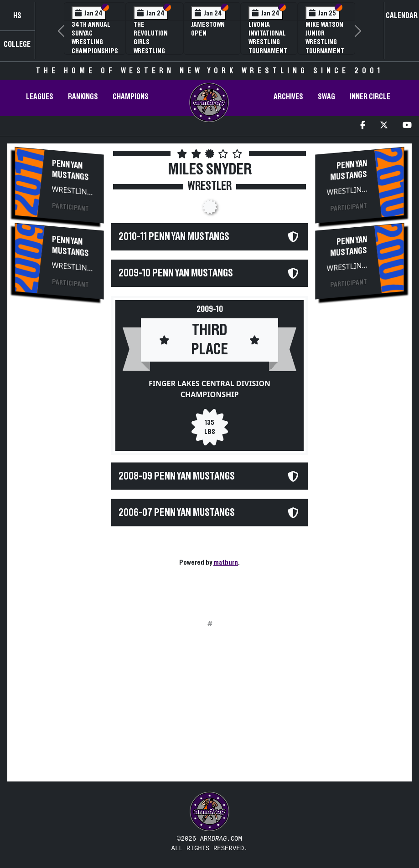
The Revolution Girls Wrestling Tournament (153, 42)
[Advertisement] (59, 461)
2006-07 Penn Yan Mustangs (177, 512)
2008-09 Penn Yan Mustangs (177, 476)
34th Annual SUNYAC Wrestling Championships (95, 38)
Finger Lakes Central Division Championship (209, 389)
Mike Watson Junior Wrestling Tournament (325, 38)
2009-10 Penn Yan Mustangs (176, 273)
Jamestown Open (208, 29)
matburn (226, 562)
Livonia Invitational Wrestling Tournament (268, 38)
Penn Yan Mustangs (70, 171)
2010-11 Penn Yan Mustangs (174, 237)
